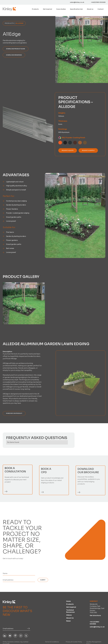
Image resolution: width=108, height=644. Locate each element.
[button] (35, 9)
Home (69, 601)
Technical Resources (70, 611)
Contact (101, 9)
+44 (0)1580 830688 (94, 623)
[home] (9, 9)
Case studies (61, 9)
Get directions (95, 616)
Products (70, 604)
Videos (69, 615)
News (68, 621)
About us (90, 9)
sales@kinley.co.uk (97, 627)
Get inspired (47, 9)
